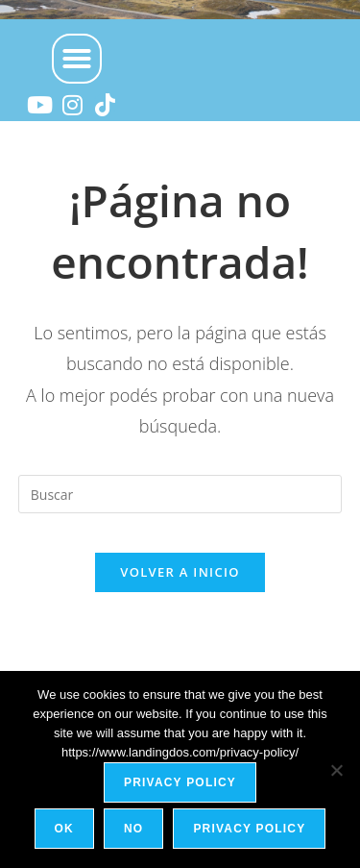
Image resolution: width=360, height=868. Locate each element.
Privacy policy (180, 782)
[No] (336, 770)
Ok (64, 829)
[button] (77, 59)
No (133, 829)
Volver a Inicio (180, 572)
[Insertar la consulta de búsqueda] (180, 494)
